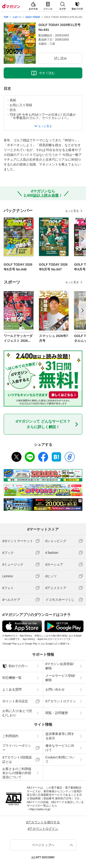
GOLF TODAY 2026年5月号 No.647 (53, 267)
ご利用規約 (10, 736)
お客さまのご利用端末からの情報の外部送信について (17, 773)
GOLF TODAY (33, 17)
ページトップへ (43, 845)
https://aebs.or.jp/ (40, 809)
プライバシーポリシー (17, 748)
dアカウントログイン (61, 701)
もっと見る (72, 211)
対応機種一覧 (12, 678)
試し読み (61, 58)
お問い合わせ (55, 689)
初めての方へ (15, 666)
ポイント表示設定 (15, 701)
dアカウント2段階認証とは (17, 759)
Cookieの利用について (60, 759)
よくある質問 (12, 689)
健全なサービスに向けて (60, 748)
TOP (6, 17)
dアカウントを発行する (43, 822)
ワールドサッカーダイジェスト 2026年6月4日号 (18, 339)
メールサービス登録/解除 (60, 678)
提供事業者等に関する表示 (60, 736)
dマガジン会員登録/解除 (60, 666)
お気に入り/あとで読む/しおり (17, 713)
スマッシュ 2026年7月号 (54, 338)
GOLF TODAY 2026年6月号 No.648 (18, 267)
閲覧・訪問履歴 (57, 713)
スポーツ (17, 17)
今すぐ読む (47, 73)
